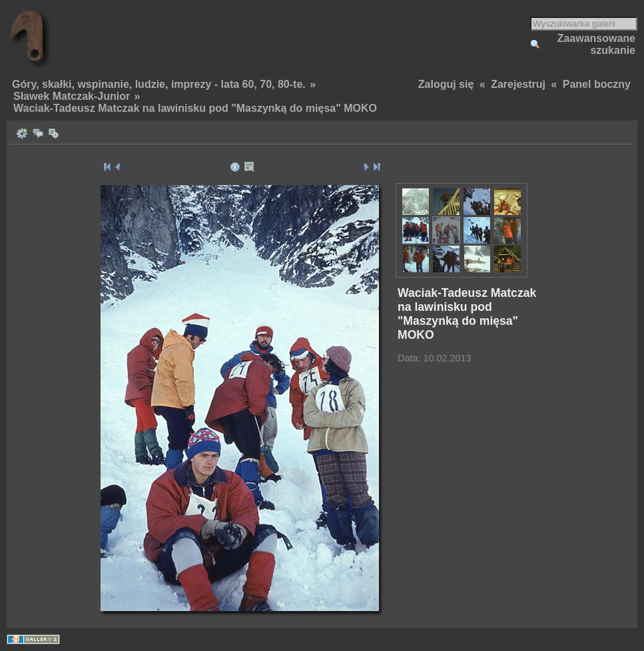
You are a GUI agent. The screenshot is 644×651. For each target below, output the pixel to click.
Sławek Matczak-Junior (72, 96)
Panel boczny (597, 84)
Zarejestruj (518, 84)
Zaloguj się (446, 84)
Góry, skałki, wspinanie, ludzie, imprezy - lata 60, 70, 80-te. (159, 84)
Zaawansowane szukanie (596, 44)
